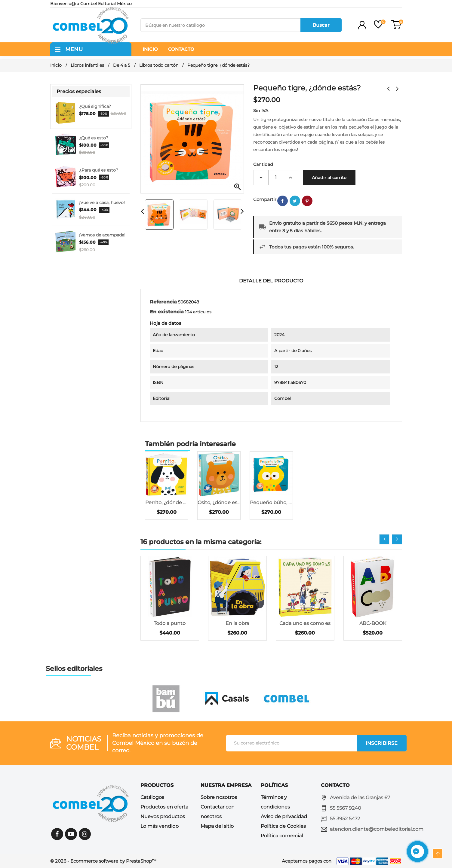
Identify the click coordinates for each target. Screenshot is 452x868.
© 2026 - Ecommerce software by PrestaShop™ (103, 861)
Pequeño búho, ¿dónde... (271, 503)
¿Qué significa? (95, 106)
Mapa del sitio (217, 826)
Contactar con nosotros (218, 812)
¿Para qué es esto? (99, 170)
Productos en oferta (164, 807)
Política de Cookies (283, 826)
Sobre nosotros (219, 797)
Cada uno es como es (305, 623)
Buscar (321, 25)
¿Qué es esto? (94, 138)
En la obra (237, 623)
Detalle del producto (271, 281)
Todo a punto (170, 623)
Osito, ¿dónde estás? (219, 503)
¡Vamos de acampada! (102, 235)
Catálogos (152, 797)
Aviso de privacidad (284, 816)
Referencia (163, 302)
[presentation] (384, 539)
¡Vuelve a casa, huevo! (102, 203)
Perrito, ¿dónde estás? (167, 503)
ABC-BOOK (373, 623)
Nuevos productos (163, 816)
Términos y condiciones (275, 802)
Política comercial (282, 836)
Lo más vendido (160, 826)
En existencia (167, 312)
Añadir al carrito (329, 178)
